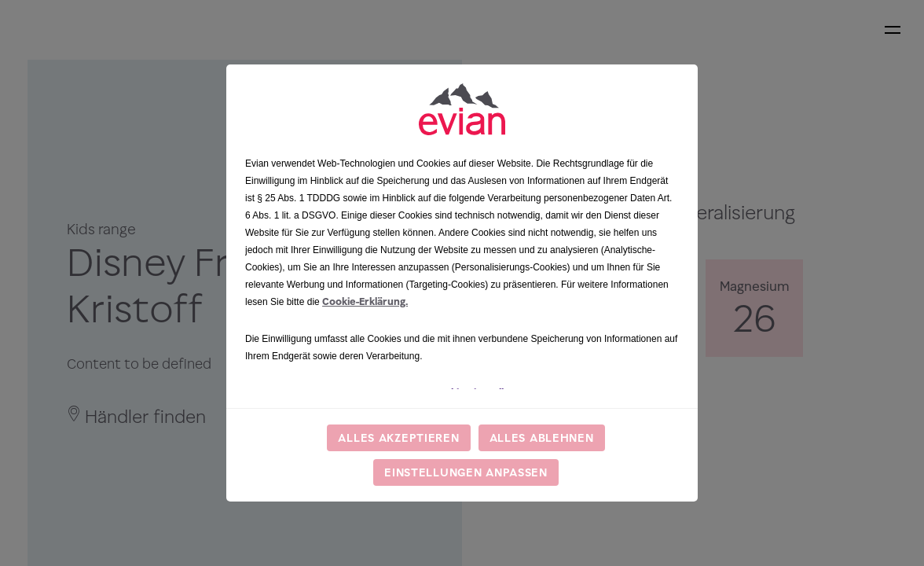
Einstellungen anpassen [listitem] (466, 472)
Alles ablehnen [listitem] (542, 437)
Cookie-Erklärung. (365, 301)
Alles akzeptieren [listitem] (398, 437)
